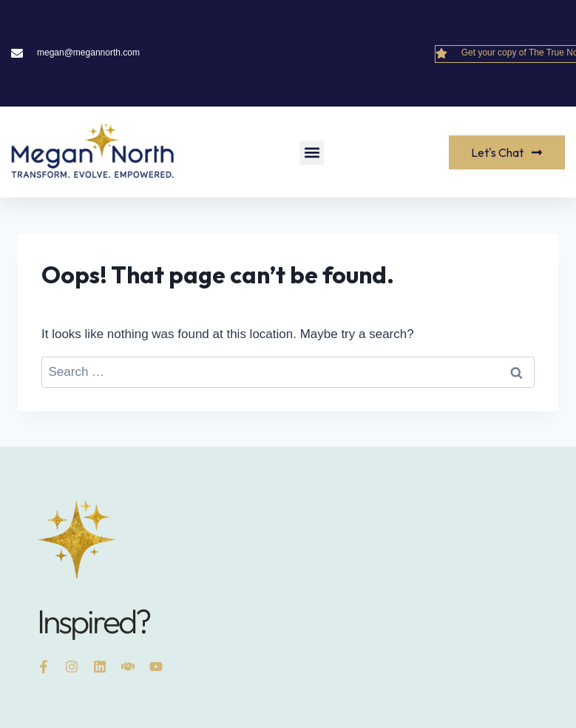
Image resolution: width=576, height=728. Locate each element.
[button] (312, 153)
